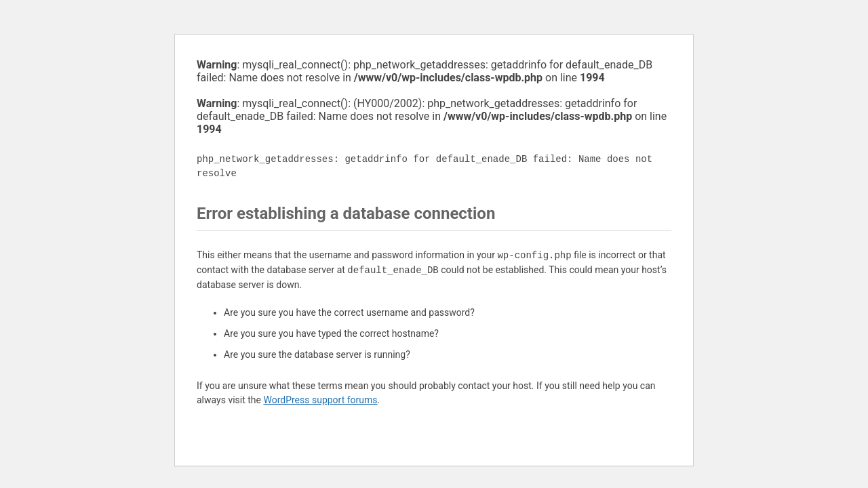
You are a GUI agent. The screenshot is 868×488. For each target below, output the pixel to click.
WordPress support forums (320, 400)
